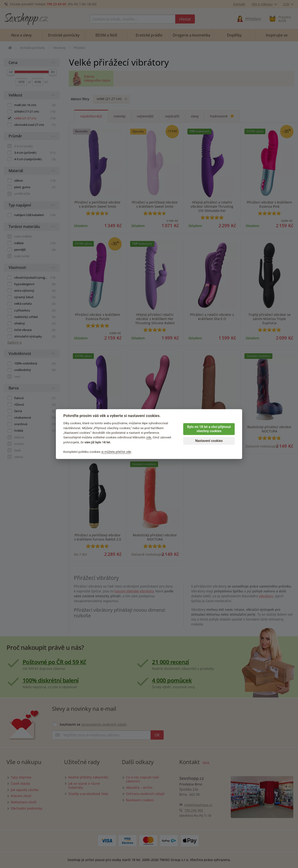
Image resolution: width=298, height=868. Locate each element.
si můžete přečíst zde (116, 452)
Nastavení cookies (209, 441)
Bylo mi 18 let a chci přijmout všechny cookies (209, 429)
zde (149, 437)
